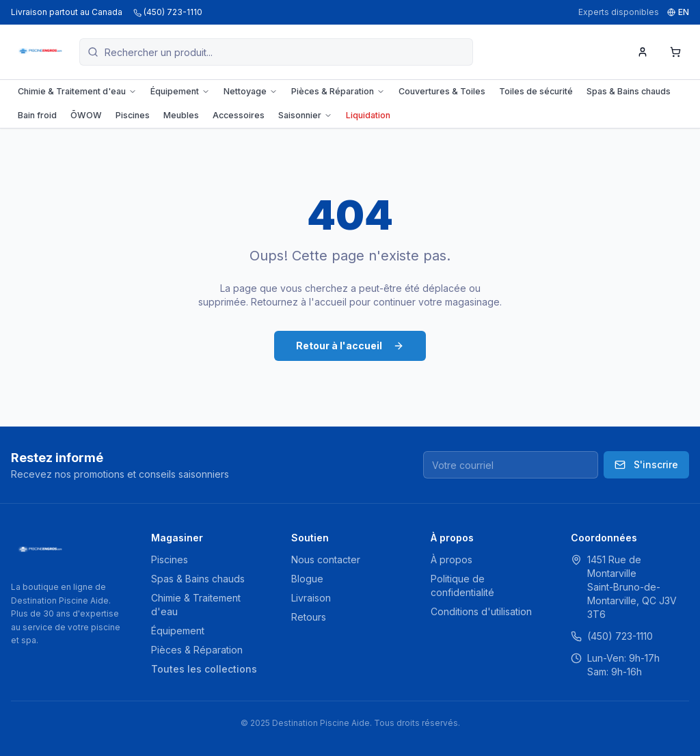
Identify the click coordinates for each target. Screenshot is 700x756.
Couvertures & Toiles (442, 91)
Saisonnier (305, 115)
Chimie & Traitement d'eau (77, 91)
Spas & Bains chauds (629, 91)
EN (678, 12)
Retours (309, 617)
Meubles (181, 115)
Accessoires (239, 115)
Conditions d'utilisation (481, 611)
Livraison (311, 598)
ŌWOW (86, 115)
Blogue (307, 579)
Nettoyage (251, 91)
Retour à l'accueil (350, 346)
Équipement (180, 91)
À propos (452, 559)
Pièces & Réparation (338, 91)
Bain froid (37, 115)
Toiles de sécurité (536, 91)
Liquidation (368, 115)
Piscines (133, 115)
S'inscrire (646, 464)
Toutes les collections (204, 669)
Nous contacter (326, 559)
